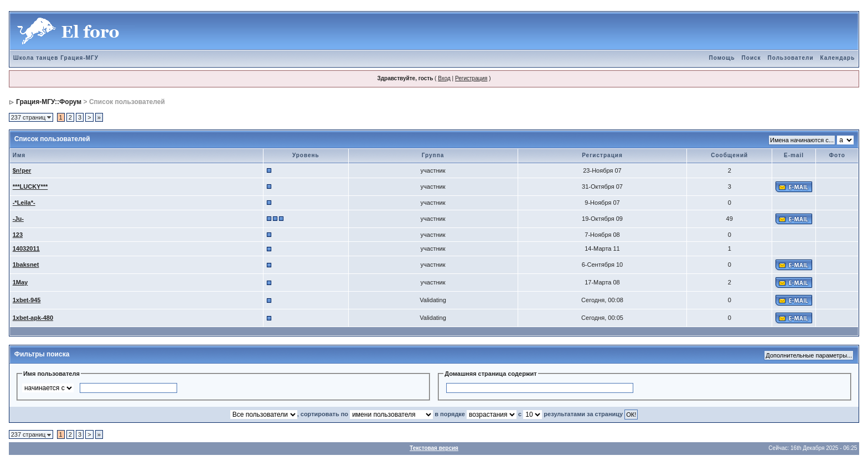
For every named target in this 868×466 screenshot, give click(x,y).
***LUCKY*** (30, 187)
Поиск (751, 58)
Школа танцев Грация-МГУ (56, 58)
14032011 (26, 248)
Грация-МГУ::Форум (49, 102)
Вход (444, 78)
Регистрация (471, 78)
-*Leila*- (24, 203)
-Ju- (18, 219)
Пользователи (791, 58)
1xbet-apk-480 (33, 318)
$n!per (22, 170)
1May (20, 282)
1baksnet (26, 265)
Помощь (722, 58)
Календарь (838, 58)
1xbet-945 (27, 300)
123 (18, 235)
